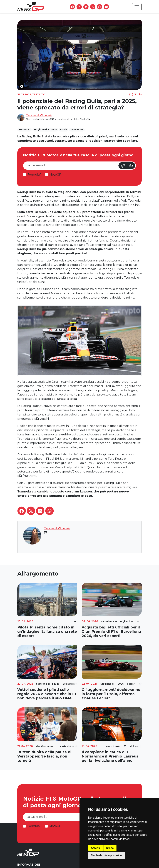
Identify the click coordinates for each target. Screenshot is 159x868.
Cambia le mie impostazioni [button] (107, 855)
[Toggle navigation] (137, 7)
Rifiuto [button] (110, 848)
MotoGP (55, 175)
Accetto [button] (95, 848)
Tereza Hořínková (39, 115)
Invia (127, 166)
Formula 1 (34, 175)
